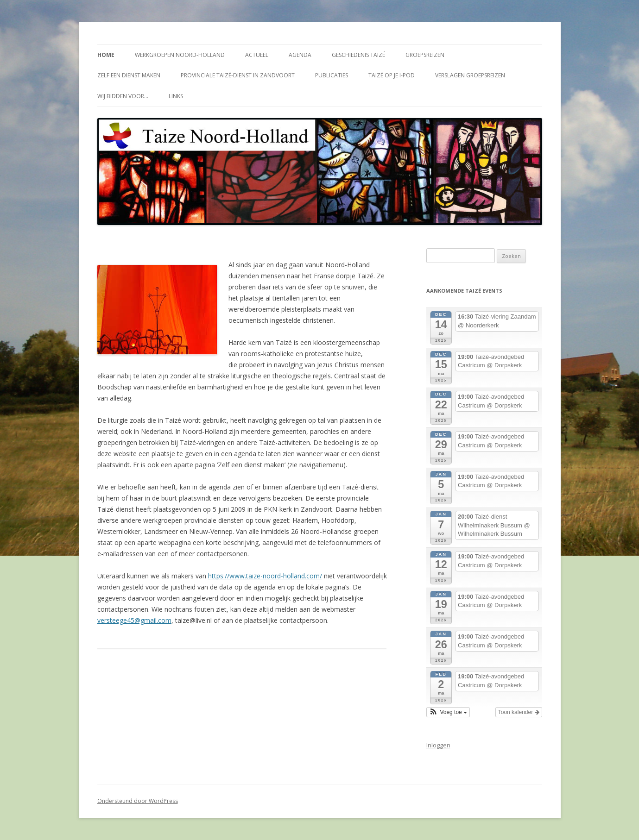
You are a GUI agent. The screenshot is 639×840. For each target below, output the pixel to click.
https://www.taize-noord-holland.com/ (265, 576)
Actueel (257, 55)
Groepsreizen (425, 55)
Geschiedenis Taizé (358, 55)
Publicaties (332, 75)
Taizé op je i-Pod (392, 75)
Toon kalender (519, 712)
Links (176, 96)
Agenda (300, 55)
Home (106, 55)
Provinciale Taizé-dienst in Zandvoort (238, 75)
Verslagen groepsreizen (470, 75)
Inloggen (438, 745)
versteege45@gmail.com (134, 620)
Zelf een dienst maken (129, 75)
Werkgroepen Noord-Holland (180, 55)
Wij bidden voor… (123, 96)
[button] (448, 712)
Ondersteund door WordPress (138, 801)
